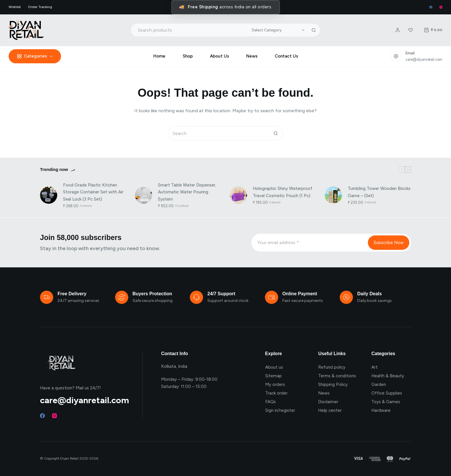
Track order (276, 393)
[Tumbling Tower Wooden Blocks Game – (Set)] (333, 195)
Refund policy (332, 367)
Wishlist (15, 7)
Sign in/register (280, 410)
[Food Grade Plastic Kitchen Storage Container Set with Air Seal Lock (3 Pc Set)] (49, 195)
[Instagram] (441, 7)
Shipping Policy (333, 384)
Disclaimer (328, 402)
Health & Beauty (388, 376)
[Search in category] (277, 30)
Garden (379, 384)
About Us (219, 56)
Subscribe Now (389, 243)
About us (274, 367)
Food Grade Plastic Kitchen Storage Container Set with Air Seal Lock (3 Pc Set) (93, 192)
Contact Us (286, 56)
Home (159, 56)
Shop (188, 56)
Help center (330, 410)
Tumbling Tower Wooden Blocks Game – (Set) (379, 192)
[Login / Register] (398, 30)
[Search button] (314, 30)
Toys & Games (386, 402)
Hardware (381, 410)
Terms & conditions (337, 376)
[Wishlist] (411, 30)
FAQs (271, 402)
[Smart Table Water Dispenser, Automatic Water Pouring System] (144, 195)
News (252, 56)
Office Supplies (387, 393)
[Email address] (309, 243)
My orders (275, 384)
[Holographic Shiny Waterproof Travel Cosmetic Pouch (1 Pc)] (238, 195)
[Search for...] (189, 30)
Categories (36, 56)
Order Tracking (40, 7)
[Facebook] (431, 7)
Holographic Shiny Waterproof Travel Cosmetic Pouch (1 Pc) (283, 192)
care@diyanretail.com (424, 59)
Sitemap (274, 376)
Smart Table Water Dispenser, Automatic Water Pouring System (187, 192)
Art (374, 367)
